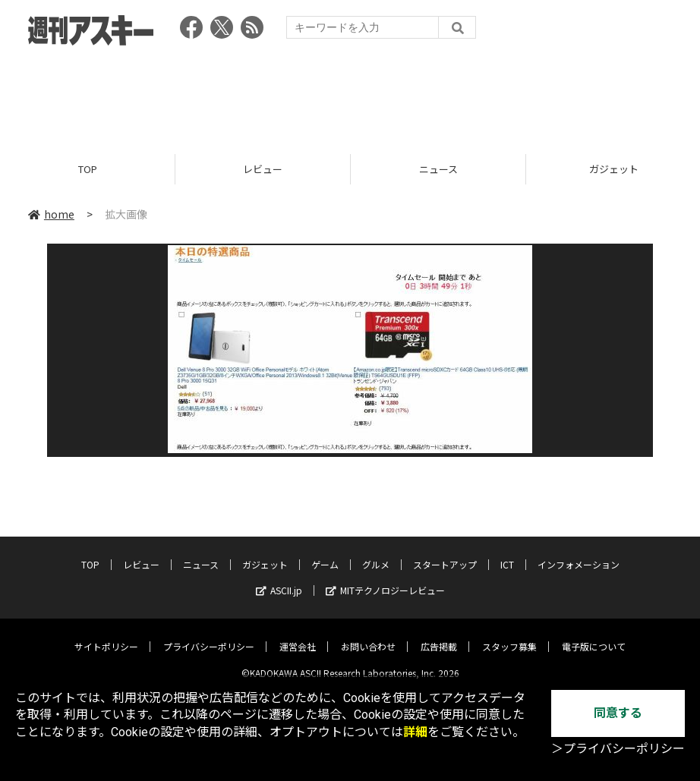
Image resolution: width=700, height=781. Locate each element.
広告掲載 (439, 635)
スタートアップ (445, 553)
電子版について (594, 635)
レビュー (263, 169)
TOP (88, 169)
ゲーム (325, 553)
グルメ (376, 553)
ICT (507, 553)
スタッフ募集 (509, 635)
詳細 (415, 732)
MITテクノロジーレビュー (385, 579)
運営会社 (298, 635)
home (51, 214)
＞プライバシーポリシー (618, 749)
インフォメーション (579, 553)
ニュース (438, 169)
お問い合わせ (368, 635)
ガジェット (265, 553)
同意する (618, 713)
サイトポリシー (106, 635)
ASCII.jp (279, 579)
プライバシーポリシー (209, 635)
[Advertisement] (350, 95)
